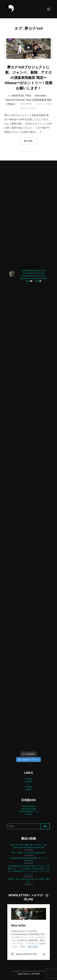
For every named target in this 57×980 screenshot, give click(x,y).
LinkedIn (28, 789)
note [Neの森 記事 (28, 809)
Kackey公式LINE (28, 806)
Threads (28, 814)
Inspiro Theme (23, 974)
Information (41, 96)
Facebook (29, 787)
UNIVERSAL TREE (21, 96)
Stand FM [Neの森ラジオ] (28, 812)
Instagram (28, 782)
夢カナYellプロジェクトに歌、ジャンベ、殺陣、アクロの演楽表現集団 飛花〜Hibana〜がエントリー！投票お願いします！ (28, 78)
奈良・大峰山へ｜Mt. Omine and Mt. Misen (28, 853)
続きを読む (30, 141)
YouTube (28, 779)
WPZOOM (35, 974)
